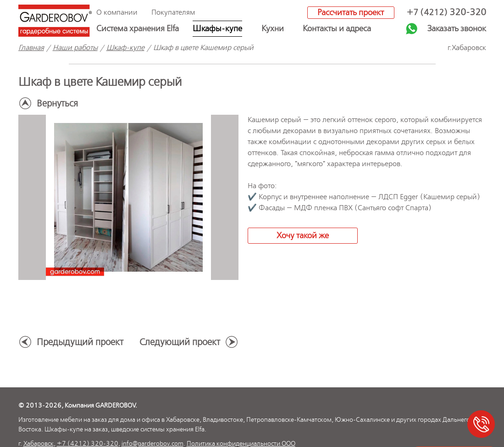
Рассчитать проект (351, 13)
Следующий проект (180, 343)
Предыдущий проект (80, 343)
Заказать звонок (457, 29)
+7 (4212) (446, 13)
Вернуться (57, 104)
